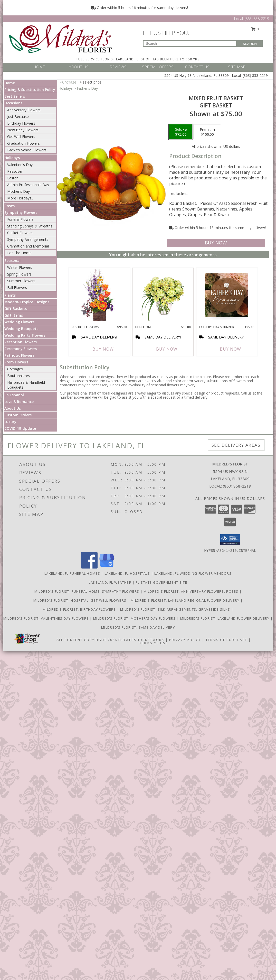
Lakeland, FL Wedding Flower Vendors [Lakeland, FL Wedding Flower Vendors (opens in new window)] (193, 573)
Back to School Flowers (27, 150)
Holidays (12, 158)
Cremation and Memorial (28, 246)
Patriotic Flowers (19, 355)
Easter (12, 178)
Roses (9, 206)
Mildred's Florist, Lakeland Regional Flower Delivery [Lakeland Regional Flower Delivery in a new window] (186, 600)
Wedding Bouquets (21, 329)
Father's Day (87, 88)
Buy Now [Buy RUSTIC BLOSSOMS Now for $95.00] (103, 349)
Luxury (10, 422)
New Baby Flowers (23, 130)
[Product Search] (190, 44)
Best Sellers (15, 96)
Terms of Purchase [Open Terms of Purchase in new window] (226, 640)
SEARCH (250, 44)
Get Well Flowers (21, 137)
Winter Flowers (20, 267)
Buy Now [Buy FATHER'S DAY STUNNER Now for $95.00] (230, 349)
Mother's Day (18, 191)
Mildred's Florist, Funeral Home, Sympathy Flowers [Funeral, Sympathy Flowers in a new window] (87, 591)
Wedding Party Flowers (25, 335)
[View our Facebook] (89, 567)
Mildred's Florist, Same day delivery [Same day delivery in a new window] (138, 627)
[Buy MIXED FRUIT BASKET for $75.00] (216, 243)
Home (10, 83)
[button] (230, 539)
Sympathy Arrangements (28, 239)
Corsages (15, 369)
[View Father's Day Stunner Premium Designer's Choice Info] (227, 295)
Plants (10, 295)
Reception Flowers (21, 342)
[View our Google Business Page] (107, 567)
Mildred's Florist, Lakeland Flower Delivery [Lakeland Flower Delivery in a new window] (225, 618)
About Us (13, 408)
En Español (14, 395)
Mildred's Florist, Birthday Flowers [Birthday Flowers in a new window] (80, 609)
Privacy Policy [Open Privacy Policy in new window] (185, 640)
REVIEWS (118, 67)
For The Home (19, 253)
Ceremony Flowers (21, 349)
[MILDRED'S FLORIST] (60, 38)
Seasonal (12, 260)
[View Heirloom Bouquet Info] (163, 295)
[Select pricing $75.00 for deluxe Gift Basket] (181, 132)
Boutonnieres (18, 376)
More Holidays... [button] (20, 198)
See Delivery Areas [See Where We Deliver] (236, 445)
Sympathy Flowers (21, 212)
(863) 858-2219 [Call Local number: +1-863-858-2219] (257, 19)
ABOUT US (79, 67)
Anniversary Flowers (24, 110)
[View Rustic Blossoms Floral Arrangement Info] (99, 295)
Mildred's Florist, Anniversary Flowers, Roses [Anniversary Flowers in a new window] (192, 591)
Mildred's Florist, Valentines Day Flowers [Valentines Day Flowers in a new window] (47, 618)
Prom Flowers (16, 362)
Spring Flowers (19, 274)
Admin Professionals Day (28, 185)
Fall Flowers (17, 287)
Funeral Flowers (20, 219)
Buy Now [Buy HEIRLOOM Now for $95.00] (167, 349)
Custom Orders (18, 415)
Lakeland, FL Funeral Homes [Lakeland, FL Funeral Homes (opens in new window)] (72, 573)
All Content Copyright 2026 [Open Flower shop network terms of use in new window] (87, 640)
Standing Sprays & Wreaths (30, 226)
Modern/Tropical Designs (27, 302)
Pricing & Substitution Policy (30, 90)
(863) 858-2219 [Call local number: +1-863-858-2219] (237, 486)
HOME (39, 67)
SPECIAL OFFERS (158, 67)
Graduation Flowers (23, 143)
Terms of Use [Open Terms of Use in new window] (154, 643)
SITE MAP (237, 67)
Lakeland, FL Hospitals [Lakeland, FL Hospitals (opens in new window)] (127, 573)
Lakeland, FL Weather (110, 582)
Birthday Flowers (21, 123)
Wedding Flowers (19, 322)
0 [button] (255, 29)
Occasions (13, 103)
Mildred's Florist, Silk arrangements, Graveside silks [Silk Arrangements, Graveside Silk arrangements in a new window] (176, 609)
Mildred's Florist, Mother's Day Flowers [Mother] (135, 618)
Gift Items (14, 315)
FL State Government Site (161, 582)
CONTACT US (197, 67)
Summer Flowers (21, 281)
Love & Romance (19, 402)
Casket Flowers (20, 233)
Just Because (18, 117)
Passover (15, 171)
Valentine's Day (20, 165)
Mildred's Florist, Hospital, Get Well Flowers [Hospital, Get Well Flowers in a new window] (80, 600)
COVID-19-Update (20, 428)
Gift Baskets (16, 309)
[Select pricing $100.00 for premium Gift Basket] (207, 132)
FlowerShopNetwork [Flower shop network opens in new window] (141, 640)
